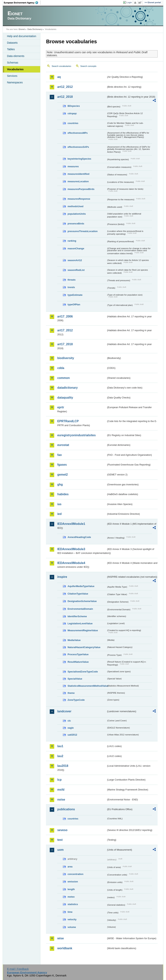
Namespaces (15, 82)
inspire (62, 577)
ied (59, 514)
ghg (60, 484)
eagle (71, 728)
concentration (75, 874)
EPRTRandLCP (68, 421)
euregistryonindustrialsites (76, 435)
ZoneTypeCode (76, 700)
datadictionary (67, 388)
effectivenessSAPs (78, 147)
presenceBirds (76, 224)
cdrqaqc (72, 113)
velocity (72, 919)
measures (73, 166)
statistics (73, 904)
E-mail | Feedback (18, 969)
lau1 (60, 746)
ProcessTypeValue (78, 654)
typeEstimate (75, 295)
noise (61, 800)
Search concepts (88, 66)
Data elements (16, 56)
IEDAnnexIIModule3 (71, 549)
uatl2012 (72, 735)
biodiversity (66, 358)
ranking (72, 241)
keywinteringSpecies (79, 159)
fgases (62, 465)
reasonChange (76, 248)
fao (59, 455)
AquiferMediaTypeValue (81, 586)
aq (59, 77)
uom (60, 850)
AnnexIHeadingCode (79, 537)
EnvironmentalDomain (80, 609)
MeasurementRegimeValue (83, 630)
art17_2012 (65, 330)
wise (60, 938)
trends (71, 287)
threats (72, 280)
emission (73, 882)
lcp (59, 780)
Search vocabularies (61, 66)
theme (71, 693)
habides (63, 494)
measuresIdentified (78, 174)
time (70, 912)
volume (72, 927)
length (71, 889)
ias (59, 504)
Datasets (12, 43)
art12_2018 (65, 97)
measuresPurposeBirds (81, 189)
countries (73, 123)
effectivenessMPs (77, 133)
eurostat (63, 445)
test (60, 840)
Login (129, 2)
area (70, 867)
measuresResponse (79, 199)
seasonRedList (76, 270)
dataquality (65, 398)
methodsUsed (75, 206)
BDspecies (74, 106)
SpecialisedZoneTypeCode (83, 672)
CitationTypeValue (78, 594)
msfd (61, 790)
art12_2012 (65, 87)
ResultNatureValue (78, 662)
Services (12, 76)
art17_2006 (65, 316)
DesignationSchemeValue (82, 601)
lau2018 (63, 766)
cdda (61, 368)
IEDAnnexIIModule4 (71, 563)
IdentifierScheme (77, 616)
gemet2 (62, 475)
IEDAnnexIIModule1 (71, 524)
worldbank (65, 948)
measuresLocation (78, 181)
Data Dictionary (35, 29)
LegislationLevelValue (80, 623)
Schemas (13, 63)
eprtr (61, 407)
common (63, 378)
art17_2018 (65, 344)
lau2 (60, 756)
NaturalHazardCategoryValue (84, 647)
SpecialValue (75, 679)
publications (66, 809)
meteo (71, 897)
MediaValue (74, 640)
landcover (64, 711)
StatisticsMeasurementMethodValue (87, 686)
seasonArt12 (75, 260)
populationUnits (77, 214)
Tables (11, 49)
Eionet (22, 29)
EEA (22, 3)
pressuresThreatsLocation (83, 231)
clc (69, 721)
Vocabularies (15, 69)
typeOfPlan (74, 304)
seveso (62, 830)
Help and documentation (21, 36)
